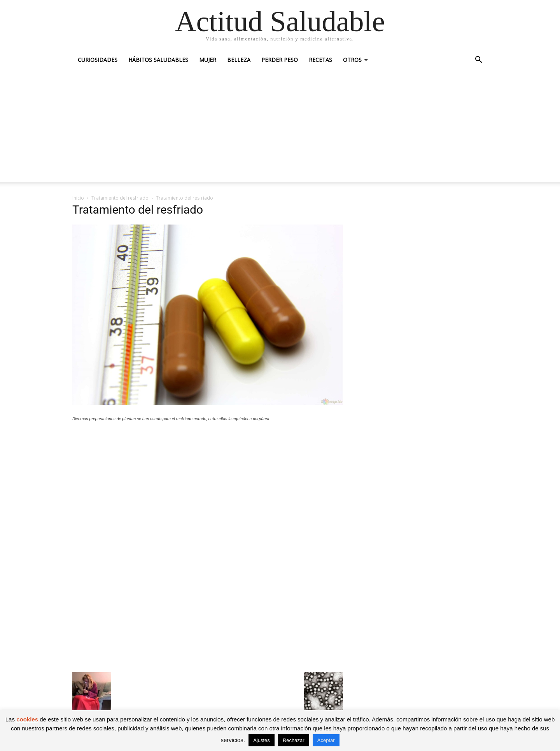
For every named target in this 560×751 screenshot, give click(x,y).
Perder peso (280, 60)
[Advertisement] (280, 128)
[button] (478, 61)
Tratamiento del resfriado (120, 198)
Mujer (208, 60)
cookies (27, 719)
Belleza (239, 60)
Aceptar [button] (326, 740)
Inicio (78, 198)
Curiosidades (98, 60)
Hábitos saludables (158, 60)
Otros (352, 60)
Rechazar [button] (294, 740)
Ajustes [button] (262, 740)
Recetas (320, 60)
